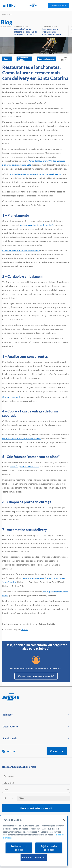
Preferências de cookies (34, 857)
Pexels (25, 629)
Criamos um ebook (11, 397)
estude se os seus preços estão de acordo (21, 439)
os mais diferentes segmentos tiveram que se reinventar (35, 174)
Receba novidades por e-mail (36, 808)
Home (4, 15)
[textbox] (38, 790)
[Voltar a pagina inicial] (36, 5)
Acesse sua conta (59, 5)
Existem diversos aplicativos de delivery (21, 250)
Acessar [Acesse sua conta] (11, 751)
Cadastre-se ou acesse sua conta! (36, 676)
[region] (34, 841)
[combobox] (36, 790)
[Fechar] (64, 820)
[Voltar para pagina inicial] (36, 698)
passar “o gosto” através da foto (24, 466)
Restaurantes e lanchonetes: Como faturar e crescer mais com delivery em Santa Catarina (35, 73)
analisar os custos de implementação (37, 225)
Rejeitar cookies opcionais (49, 848)
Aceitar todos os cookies (19, 848)
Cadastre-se (57, 751)
